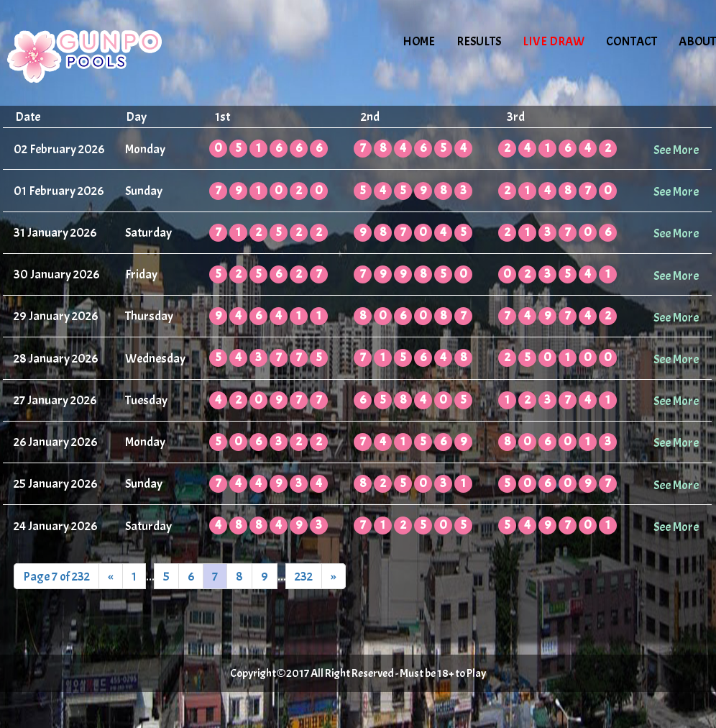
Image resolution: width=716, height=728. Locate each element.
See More (676, 150)
